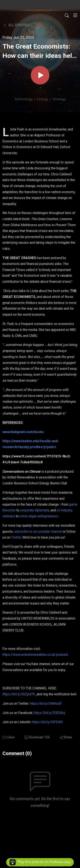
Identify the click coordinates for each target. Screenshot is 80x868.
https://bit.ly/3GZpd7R (20, 694)
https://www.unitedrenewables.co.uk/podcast (35, 655)
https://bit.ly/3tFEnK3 (48, 722)
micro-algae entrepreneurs (39, 516)
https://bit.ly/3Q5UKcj (50, 713)
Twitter (16, 537)
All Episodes (17, 25)
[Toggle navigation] (75, 15)
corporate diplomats (35, 510)
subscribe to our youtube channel (38, 531)
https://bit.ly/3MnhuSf (46, 703)
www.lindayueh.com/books (23, 432)
